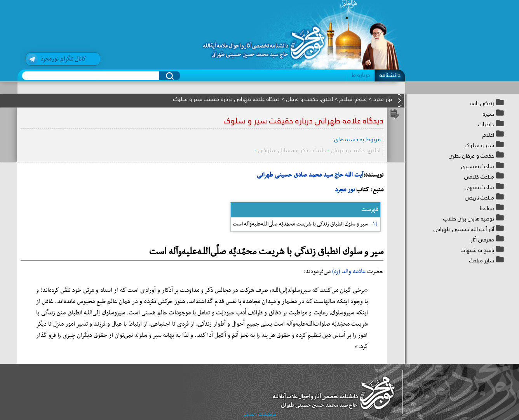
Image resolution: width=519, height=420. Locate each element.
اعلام (488, 135)
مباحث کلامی (479, 177)
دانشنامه (390, 75)
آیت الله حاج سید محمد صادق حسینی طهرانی (310, 175)
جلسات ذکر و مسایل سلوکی (292, 150)
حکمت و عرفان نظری (471, 156)
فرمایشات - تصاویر (260, 414)
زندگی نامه (482, 103)
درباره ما (361, 75)
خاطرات (486, 124)
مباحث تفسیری (478, 166)
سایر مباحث (482, 260)
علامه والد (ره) (349, 272)
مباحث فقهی (479, 187)
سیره (489, 114)
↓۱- (375, 224)
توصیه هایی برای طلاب (469, 219)
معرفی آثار (482, 240)
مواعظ (487, 208)
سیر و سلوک (480, 145)
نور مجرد (383, 99)
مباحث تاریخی (480, 198)
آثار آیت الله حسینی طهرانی (464, 229)
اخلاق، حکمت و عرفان (310, 99)
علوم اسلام (353, 99)
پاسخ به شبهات (477, 250)
